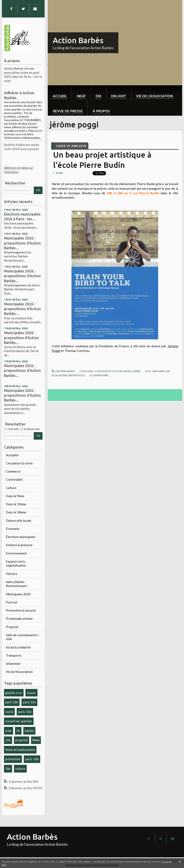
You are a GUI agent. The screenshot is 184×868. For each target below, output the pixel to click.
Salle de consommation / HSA (23, 637)
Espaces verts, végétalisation (16, 563)
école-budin (59, 375)
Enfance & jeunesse (19, 545)
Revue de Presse (68, 111)
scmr (8, 731)
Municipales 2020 (18, 594)
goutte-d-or (14, 693)
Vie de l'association (155, 96)
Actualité (12, 455)
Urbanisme (13, 664)
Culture (11, 488)
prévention (13, 759)
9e (18, 731)
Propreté (12, 627)
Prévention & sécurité (21, 610)
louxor (31, 693)
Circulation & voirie (19, 463)
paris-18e (32, 759)
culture (20, 769)
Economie (13, 529)
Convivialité (14, 479)
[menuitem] (60, 93)
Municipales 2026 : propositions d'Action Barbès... (22, 243)
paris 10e (29, 702)
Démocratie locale (19, 521)
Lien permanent (63, 371)
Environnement (16, 553)
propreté (22, 740)
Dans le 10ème (16, 504)
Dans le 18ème (16, 512)
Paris (36, 740)
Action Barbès (78, 40)
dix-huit (119, 96)
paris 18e (12, 702)
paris (155, 371)
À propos (101, 111)
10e (8, 740)
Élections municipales (21, 537)
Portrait (12, 602)
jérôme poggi (77, 375)
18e (8, 769)
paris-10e (25, 712)
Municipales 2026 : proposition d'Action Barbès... (21, 337)
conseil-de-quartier (19, 721)
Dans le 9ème (15, 496)
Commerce (13, 471)
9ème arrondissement (20, 750)
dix (98, 96)
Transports (14, 655)
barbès (29, 731)
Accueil (60, 96)
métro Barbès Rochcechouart (16, 584)
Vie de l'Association (19, 672)
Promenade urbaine (19, 618)
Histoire (12, 574)
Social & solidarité (18, 647)
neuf (81, 96)
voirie (9, 712)
